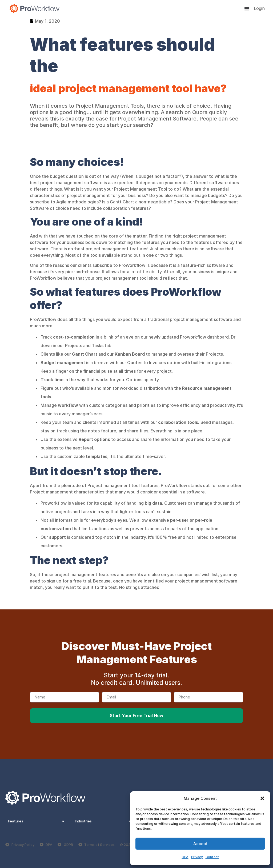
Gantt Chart (85, 354)
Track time (52, 380)
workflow (68, 405)
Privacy (197, 857)
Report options (94, 439)
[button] (262, 798)
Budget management (63, 363)
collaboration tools (178, 422)
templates (97, 456)
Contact (212, 857)
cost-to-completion (74, 337)
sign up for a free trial (69, 581)
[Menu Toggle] (247, 9)
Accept (200, 844)
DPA (185, 857)
